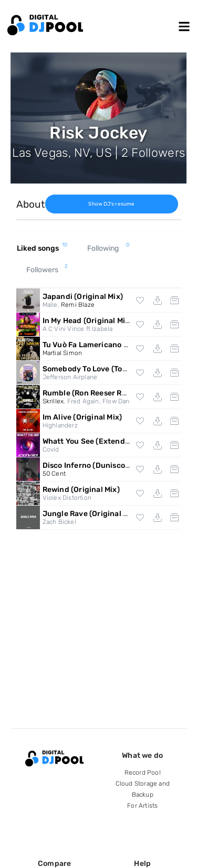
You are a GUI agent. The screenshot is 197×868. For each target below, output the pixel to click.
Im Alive (82, 417)
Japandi (83, 297)
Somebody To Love (109, 369)
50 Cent (54, 474)
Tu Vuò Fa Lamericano (107, 345)
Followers (47, 270)
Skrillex (53, 401)
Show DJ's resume (111, 204)
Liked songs (42, 249)
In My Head (87, 321)
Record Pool (143, 773)
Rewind (81, 490)
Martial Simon (63, 353)
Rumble (92, 393)
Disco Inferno (99, 465)
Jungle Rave (90, 514)
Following (108, 249)
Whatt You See (103, 441)
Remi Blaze (78, 305)
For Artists (142, 806)
